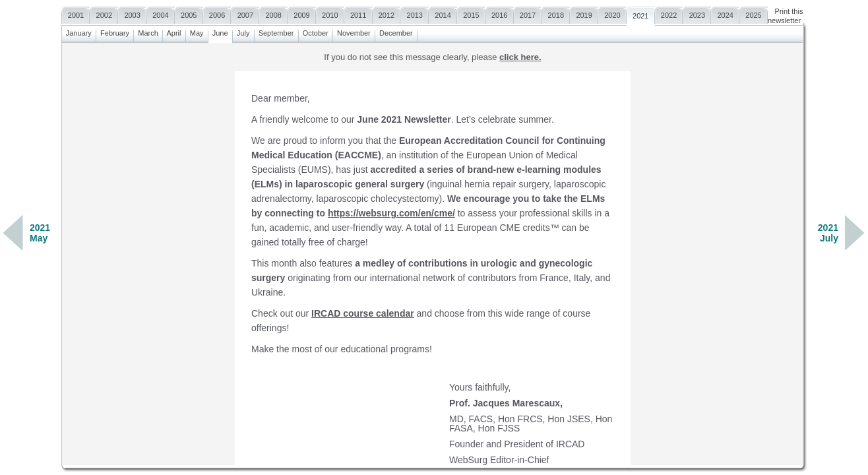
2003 (132, 14)
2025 (754, 14)
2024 (725, 14)
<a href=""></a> (433, 254)
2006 (217, 14)
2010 (330, 14)
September (276, 31)
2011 (358, 14)
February (115, 31)
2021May (40, 233)
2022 (669, 14)
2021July (828, 233)
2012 (387, 14)
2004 (161, 14)
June (220, 31)
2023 (697, 14)
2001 (76, 14)
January (79, 31)
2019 (584, 14)
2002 (104, 14)
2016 (500, 14)
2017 (528, 14)
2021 (641, 14)
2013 (415, 14)
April (174, 31)
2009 (302, 14)
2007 (245, 14)
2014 (443, 14)
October (316, 31)
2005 (189, 14)
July (243, 31)
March (148, 31)
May (197, 31)
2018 (556, 14)
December (396, 31)
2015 (471, 14)
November (354, 31)
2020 (612, 14)
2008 (273, 14)
